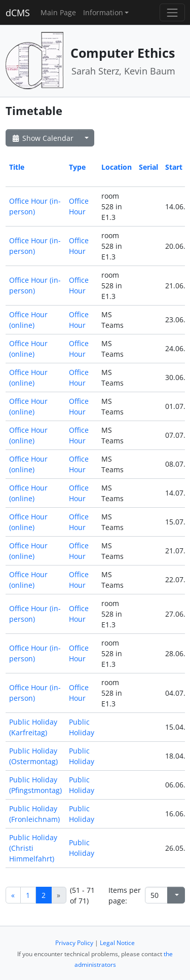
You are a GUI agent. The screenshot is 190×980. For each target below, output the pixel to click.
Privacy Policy (74, 943)
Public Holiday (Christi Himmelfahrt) (33, 848)
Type (77, 167)
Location (117, 167)
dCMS (18, 13)
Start (174, 167)
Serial (148, 167)
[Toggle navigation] (172, 12)
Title (17, 167)
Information (103, 12)
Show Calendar (42, 138)
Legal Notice (117, 943)
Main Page (58, 12)
